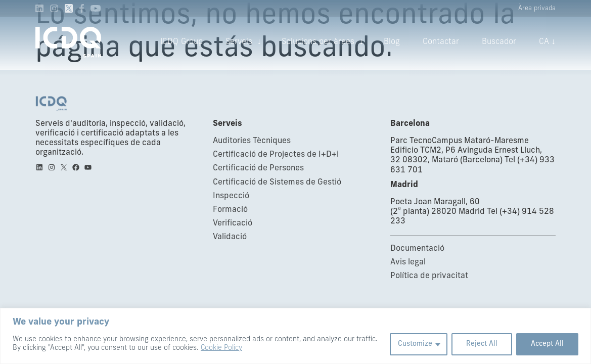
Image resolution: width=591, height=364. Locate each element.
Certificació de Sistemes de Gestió (277, 183)
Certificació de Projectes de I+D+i (276, 155)
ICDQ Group (181, 42)
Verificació (233, 223)
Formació (230, 210)
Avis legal (408, 262)
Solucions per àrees (318, 42)
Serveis (239, 42)
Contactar (441, 42)
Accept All (547, 344)
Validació (230, 237)
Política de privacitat (429, 276)
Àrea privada (537, 8)
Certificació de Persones (258, 168)
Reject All (482, 344)
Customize (415, 344)
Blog (392, 42)
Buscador (499, 42)
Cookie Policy (221, 348)
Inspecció (231, 196)
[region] (295, 336)
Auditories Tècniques (252, 141)
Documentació (417, 249)
